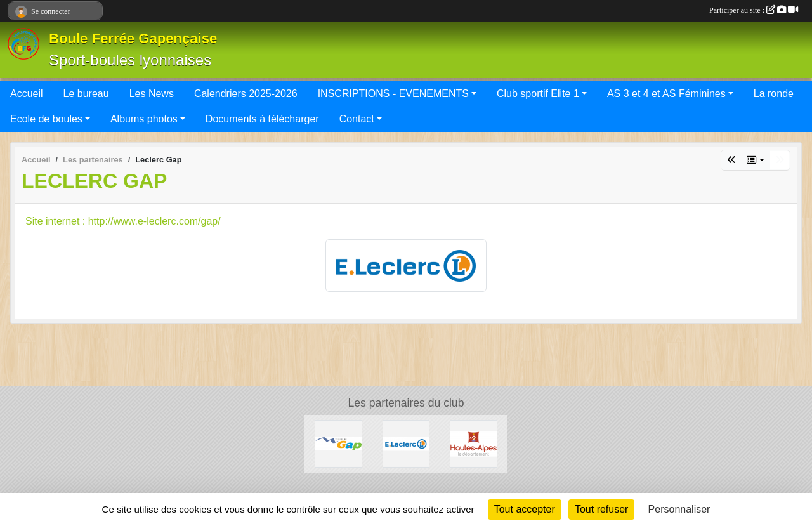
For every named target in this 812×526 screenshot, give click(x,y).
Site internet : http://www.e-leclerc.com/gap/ (123, 221)
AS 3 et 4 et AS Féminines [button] (666, 94)
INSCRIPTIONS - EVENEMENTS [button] (393, 94)
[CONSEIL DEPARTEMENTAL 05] (474, 443)
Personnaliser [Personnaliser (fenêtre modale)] (679, 509)
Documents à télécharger (262, 119)
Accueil (27, 94)
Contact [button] (357, 119)
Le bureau (86, 94)
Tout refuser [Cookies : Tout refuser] (601, 509)
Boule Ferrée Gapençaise (133, 38)
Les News (152, 94)
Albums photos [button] (144, 119)
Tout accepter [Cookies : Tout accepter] (525, 509)
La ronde (774, 94)
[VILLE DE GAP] (338, 443)
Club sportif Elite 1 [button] (538, 94)
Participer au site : (754, 10)
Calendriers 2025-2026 (246, 94)
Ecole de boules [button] (46, 119)
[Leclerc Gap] (406, 443)
